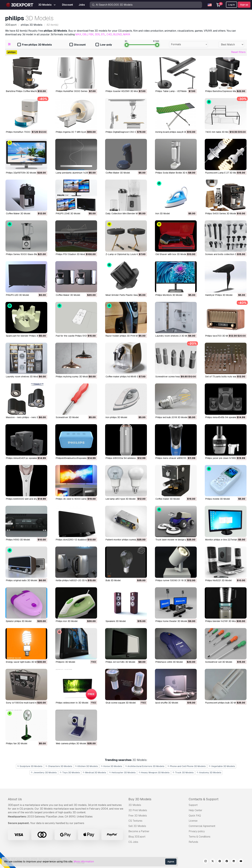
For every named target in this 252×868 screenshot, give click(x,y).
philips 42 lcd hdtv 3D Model (120, 662)
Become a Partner (139, 831)
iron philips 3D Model (116, 417)
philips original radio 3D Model (22, 580)
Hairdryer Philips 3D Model (219, 295)
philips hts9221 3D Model (218, 580)
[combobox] (188, 44)
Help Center (196, 810)
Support (193, 805)
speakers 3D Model (116, 621)
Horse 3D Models (111, 766)
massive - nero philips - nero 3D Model (26, 417)
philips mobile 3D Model (218, 499)
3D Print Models (138, 810)
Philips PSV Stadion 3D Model (71, 254)
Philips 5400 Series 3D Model (221, 213)
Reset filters (238, 52)
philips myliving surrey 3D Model (72, 377)
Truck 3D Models (183, 773)
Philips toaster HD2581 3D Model (123, 91)
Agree (171, 862)
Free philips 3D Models (35, 45)
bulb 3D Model (113, 580)
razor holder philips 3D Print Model (124, 336)
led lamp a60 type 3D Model (121, 499)
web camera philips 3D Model (71, 743)
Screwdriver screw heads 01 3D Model (175, 377)
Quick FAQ (195, 816)
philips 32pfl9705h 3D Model (21, 173)
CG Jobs (133, 842)
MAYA (127, 34)
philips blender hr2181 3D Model (222, 621)
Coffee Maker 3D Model (118, 173)
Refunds (193, 842)
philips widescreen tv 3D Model (72, 703)
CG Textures (135, 821)
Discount (78, 45)
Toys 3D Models (70, 773)
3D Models (135, 805)
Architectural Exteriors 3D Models (145, 766)
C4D (109, 34)
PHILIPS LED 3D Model (17, 295)
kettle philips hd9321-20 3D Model (74, 580)
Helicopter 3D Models (122, 773)
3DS (97, 34)
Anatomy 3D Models (209, 773)
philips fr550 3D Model (18, 540)
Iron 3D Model (163, 213)
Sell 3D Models (137, 826)
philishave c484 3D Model (169, 662)
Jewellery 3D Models (44, 773)
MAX (78, 34)
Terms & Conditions (200, 837)
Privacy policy (197, 831)
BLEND (118, 34)
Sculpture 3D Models (30, 766)
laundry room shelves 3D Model (23, 377)
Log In (232, 5)
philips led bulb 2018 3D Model (171, 417)
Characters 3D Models (59, 766)
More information (84, 861)
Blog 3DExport (137, 837)
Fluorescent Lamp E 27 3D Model (222, 173)
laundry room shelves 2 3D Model (173, 336)
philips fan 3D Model (17, 743)
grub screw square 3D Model (121, 703)
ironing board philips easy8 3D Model (175, 132)
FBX (91, 34)
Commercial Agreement (202, 826)
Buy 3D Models (140, 799)
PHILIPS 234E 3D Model (68, 213)
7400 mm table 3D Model (218, 132)
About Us (15, 799)
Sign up (244, 5)
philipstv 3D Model (65, 662)
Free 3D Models (138, 816)
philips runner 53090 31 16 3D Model (175, 580)
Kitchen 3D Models (87, 766)
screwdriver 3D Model (67, 417)
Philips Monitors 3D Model (169, 295)
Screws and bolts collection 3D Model (225, 254)
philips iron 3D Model (67, 621)
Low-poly (104, 45)
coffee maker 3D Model (168, 499)
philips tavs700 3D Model (219, 336)
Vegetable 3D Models (222, 766)
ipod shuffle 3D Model (167, 703)
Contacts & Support (204, 799)
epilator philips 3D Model (19, 621)
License (193, 821)
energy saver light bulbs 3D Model (24, 662)
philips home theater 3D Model (171, 621)
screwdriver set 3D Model (219, 662)
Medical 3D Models (94, 773)
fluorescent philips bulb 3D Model (223, 703)
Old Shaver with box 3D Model (171, 254)
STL (103, 34)
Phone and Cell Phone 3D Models (187, 766)
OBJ (85, 34)
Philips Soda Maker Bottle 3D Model (174, 173)
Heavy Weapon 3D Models (154, 773)
